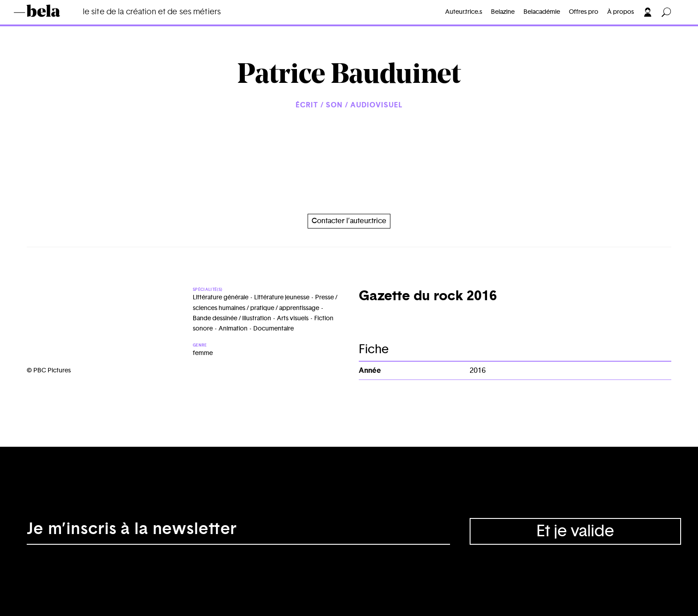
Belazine (503, 12)
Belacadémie (542, 12)
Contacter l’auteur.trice (349, 221)
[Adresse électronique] (238, 531)
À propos (621, 12)
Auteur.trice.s (464, 12)
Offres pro (584, 12)
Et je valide (575, 531)
